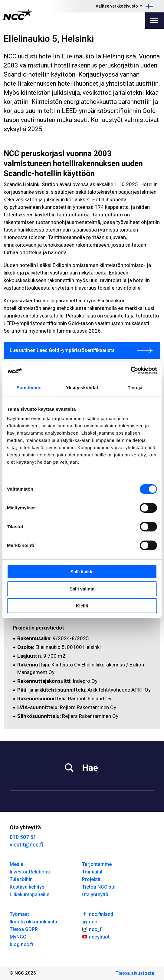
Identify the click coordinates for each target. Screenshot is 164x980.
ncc (90, 921)
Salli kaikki (82, 572)
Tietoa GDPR (24, 929)
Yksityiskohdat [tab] (82, 388)
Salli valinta (82, 589)
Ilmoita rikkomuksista (33, 922)
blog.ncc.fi (21, 944)
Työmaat (19, 914)
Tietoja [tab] (135, 388)
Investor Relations (30, 872)
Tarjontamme (97, 864)
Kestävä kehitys (27, 887)
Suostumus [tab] (29, 388)
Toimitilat (92, 872)
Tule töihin (21, 879)
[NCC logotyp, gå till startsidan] (17, 15)
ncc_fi (92, 929)
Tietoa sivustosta (135, 973)
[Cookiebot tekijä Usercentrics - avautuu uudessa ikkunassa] (131, 370)
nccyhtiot (96, 936)
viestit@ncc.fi (26, 845)
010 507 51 (23, 837)
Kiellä (82, 606)
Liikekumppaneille (30, 894)
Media (16, 864)
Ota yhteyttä (95, 894)
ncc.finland (98, 914)
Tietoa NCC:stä (99, 887)
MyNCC (18, 937)
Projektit (91, 879)
